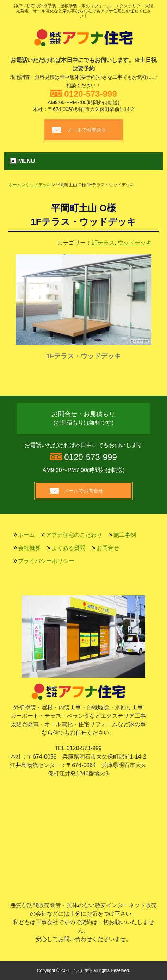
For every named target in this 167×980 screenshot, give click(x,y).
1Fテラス (103, 243)
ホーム (15, 185)
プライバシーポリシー (46, 561)
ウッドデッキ (38, 185)
